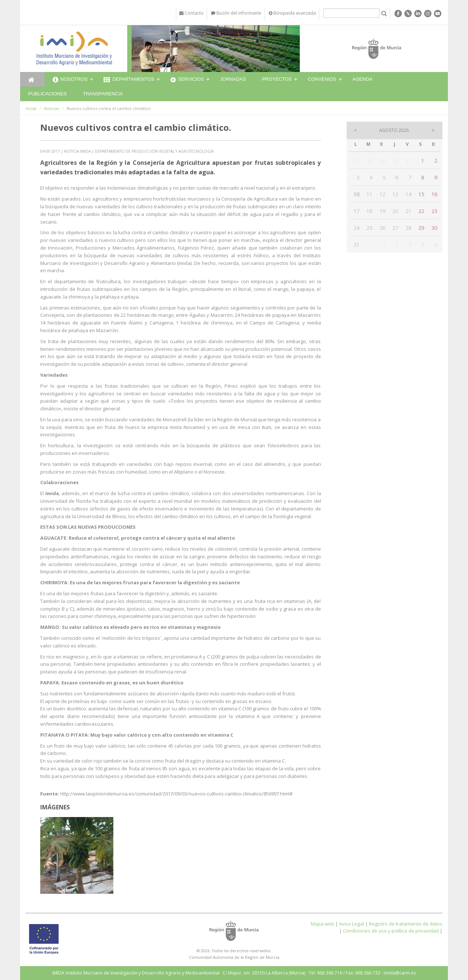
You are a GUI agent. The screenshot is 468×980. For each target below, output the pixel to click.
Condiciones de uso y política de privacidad (391, 931)
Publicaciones (47, 94)
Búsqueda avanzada (292, 13)
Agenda (363, 79)
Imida (31, 108)
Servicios (187, 80)
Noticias (52, 108)
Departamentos (129, 80)
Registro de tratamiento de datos (406, 924)
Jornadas (233, 79)
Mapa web (322, 924)
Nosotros (70, 80)
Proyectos (277, 79)
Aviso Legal (352, 924)
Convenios (322, 79)
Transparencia (103, 94)
